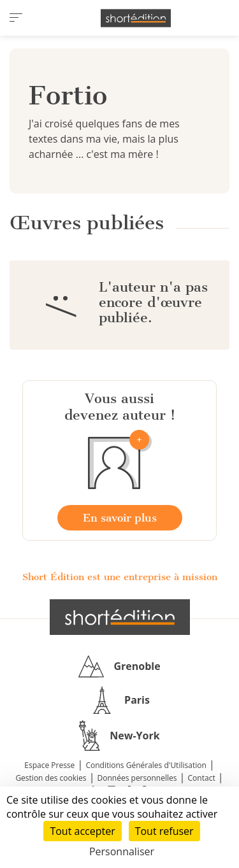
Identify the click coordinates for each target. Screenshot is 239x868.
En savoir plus (120, 518)
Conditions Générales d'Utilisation (146, 765)
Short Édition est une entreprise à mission (120, 577)
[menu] (16, 18)
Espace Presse (49, 765)
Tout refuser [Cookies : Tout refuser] (164, 831)
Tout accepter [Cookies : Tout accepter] (82, 831)
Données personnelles (137, 778)
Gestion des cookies (51, 778)
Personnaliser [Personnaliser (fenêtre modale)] (122, 851)
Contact (202, 778)
